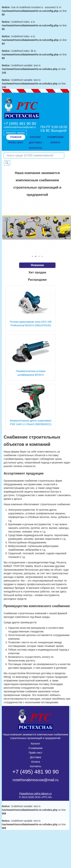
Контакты (35, 766)
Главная (16, 137)
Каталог (35, 137)
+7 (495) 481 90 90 (20, 123)
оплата (55, 143)
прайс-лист (16, 143)
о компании (55, 137)
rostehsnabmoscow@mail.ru (20, 127)
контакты (36, 148)
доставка (35, 143)
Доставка (35, 757)
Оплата (35, 762)
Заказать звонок (15, 133)
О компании (35, 748)
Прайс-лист (36, 753)
